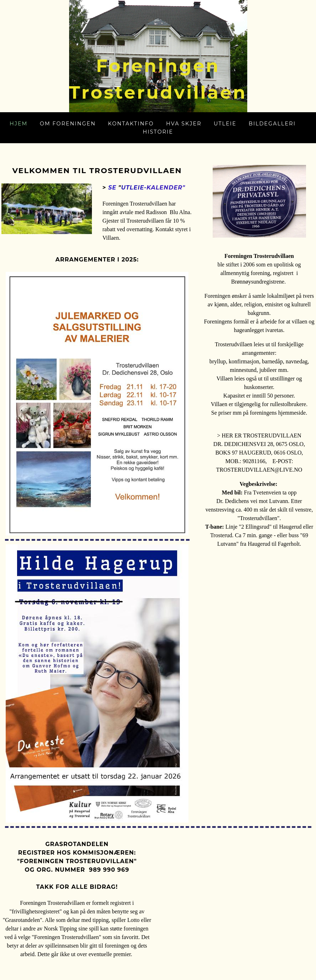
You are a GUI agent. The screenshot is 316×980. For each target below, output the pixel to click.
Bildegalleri (272, 124)
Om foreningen (68, 124)
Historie (158, 132)
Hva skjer (184, 124)
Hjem (19, 124)
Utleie (225, 124)
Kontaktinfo (131, 124)
